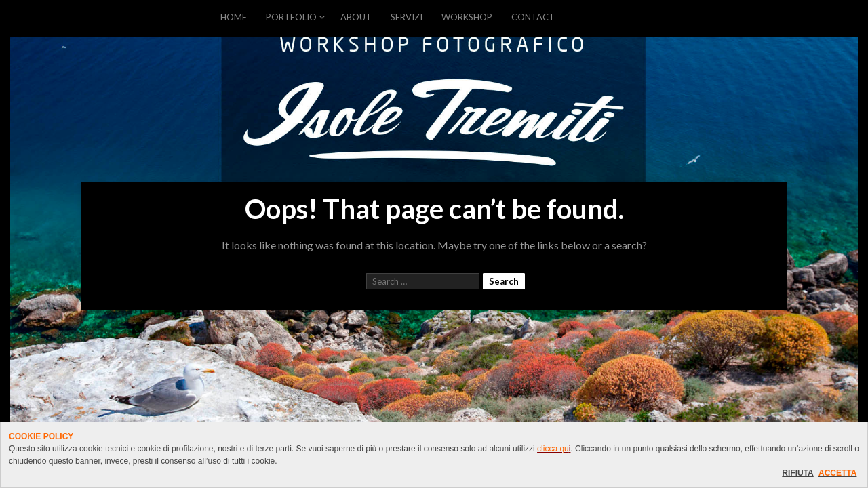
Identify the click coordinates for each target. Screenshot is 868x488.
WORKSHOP (467, 17)
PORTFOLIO (291, 17)
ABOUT (356, 17)
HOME (234, 17)
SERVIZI (407, 17)
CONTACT (533, 17)
